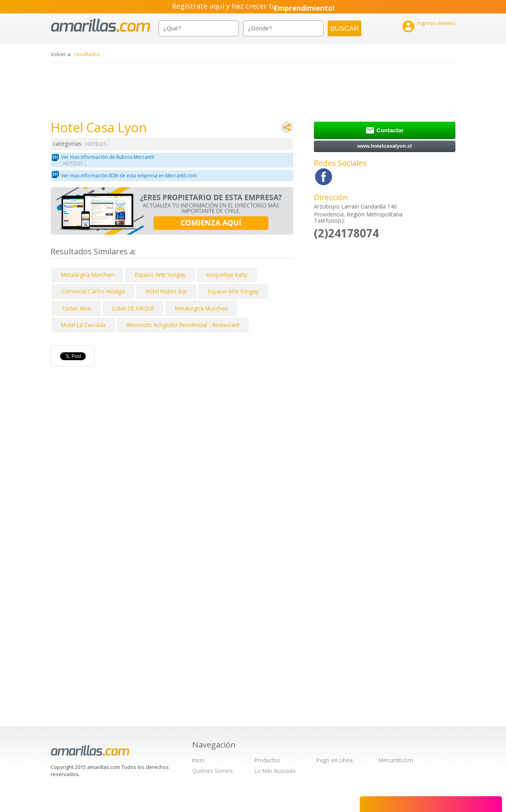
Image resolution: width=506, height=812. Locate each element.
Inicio (198, 760)
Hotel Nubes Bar (166, 291)
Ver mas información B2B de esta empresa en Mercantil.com (129, 176)
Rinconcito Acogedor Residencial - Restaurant (183, 325)
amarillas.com (101, 25)
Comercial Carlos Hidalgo (93, 291)
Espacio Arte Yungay (160, 275)
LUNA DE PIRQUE (133, 308)
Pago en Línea (335, 760)
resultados (87, 54)
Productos (267, 760)
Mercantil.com (396, 760)
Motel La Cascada (83, 325)
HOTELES (96, 144)
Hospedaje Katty (227, 275)
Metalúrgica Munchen (88, 275)
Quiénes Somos (212, 771)
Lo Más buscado (275, 771)
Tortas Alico (76, 308)
